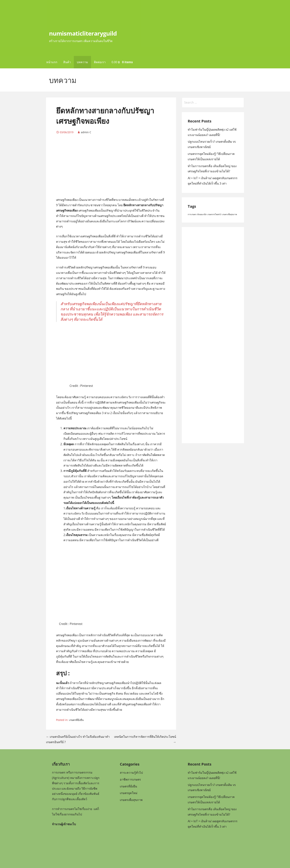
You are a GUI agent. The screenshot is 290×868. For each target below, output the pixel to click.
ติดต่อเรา (100, 62)
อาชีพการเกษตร (130, 779)
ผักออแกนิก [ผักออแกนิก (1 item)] (202, 214)
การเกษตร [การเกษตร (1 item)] (192, 214)
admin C (86, 132)
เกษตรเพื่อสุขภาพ (131, 800)
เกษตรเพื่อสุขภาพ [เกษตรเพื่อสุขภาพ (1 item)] (229, 214)
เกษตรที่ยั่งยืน (76, 720)
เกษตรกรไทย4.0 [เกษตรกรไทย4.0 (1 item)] (214, 214)
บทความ (82, 62)
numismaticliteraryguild (83, 33)
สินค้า (67, 62)
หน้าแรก (52, 62)
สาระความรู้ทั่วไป (131, 773)
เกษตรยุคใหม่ (129, 793)
